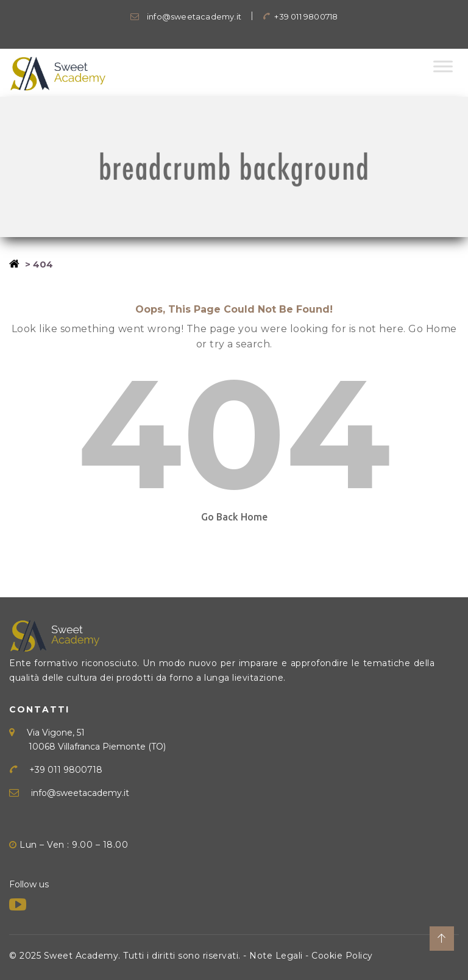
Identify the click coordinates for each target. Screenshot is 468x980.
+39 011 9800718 (300, 16)
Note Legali (276, 956)
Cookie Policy (342, 956)
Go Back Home (234, 517)
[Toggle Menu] (443, 66)
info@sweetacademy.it (186, 16)
